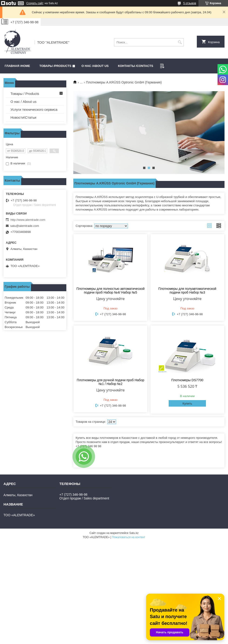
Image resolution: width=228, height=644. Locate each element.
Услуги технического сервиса (34, 109)
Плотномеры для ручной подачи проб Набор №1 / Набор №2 (111, 382)
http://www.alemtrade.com (28, 220)
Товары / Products (25, 94)
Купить (187, 403)
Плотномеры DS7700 (187, 380)
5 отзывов (190, 3)
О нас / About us (23, 102)
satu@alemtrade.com (25, 226)
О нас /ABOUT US (95, 66)
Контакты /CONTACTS (136, 66)
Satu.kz (134, 533)
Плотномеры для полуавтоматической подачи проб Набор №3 (187, 291)
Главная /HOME (17, 66)
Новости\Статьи (23, 117)
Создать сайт (35, 3)
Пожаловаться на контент (129, 537)
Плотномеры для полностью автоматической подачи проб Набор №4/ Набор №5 (110, 291)
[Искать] (180, 42)
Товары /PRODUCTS (55, 66)
